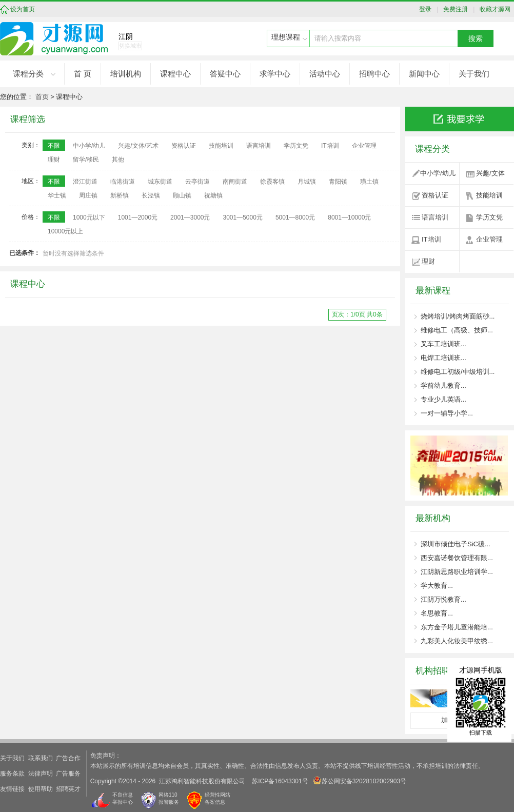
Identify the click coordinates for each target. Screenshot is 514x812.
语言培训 (435, 217)
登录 (428, 9)
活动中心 (325, 74)
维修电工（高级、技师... (457, 330)
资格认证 (435, 195)
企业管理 (489, 239)
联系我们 (41, 758)
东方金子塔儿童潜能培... (457, 627)
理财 (428, 261)
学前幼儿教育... (443, 385)
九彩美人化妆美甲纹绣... (457, 641)
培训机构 (126, 74)
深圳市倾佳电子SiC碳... (456, 544)
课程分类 (28, 74)
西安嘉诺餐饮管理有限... (457, 558)
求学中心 (275, 74)
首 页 (83, 74)
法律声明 (41, 774)
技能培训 (489, 195)
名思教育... (437, 613)
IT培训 (431, 239)
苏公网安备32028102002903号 (360, 780)
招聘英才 (68, 789)
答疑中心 (225, 74)
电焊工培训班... (443, 358)
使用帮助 (41, 789)
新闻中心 (424, 74)
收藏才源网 (494, 9)
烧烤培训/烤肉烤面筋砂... (458, 316)
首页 (42, 97)
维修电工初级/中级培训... (458, 372)
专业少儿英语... (443, 399)
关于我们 (474, 74)
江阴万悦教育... (443, 599)
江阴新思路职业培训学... (457, 572)
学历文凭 (489, 217)
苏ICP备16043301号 (280, 781)
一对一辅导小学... (447, 413)
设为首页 (23, 9)
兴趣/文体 (490, 173)
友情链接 (12, 789)
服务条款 (12, 774)
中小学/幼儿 (438, 173)
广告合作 (68, 758)
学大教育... (437, 586)
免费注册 (454, 9)
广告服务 (68, 774)
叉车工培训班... (443, 344)
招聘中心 (374, 74)
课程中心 (175, 74)
